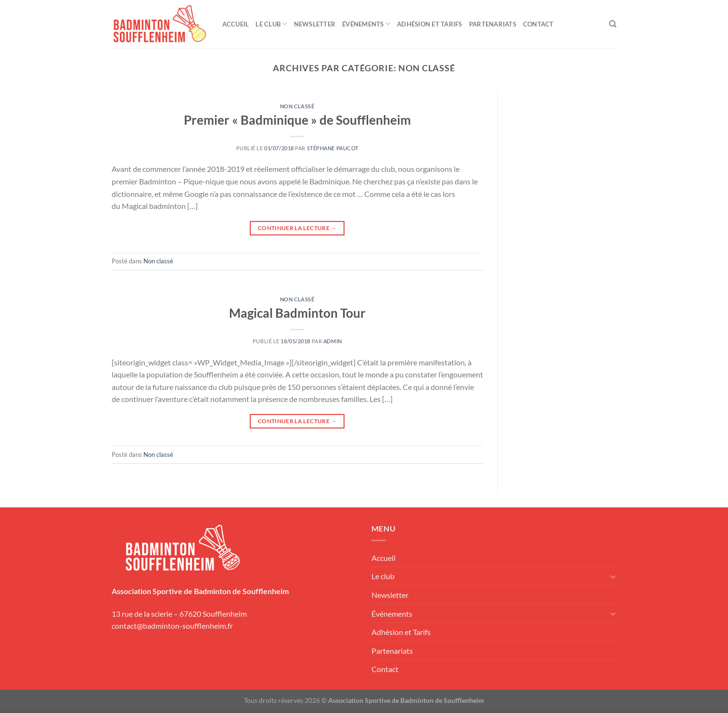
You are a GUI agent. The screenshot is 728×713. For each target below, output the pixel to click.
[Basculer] (613, 576)
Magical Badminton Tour (297, 313)
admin (333, 341)
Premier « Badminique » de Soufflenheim (297, 120)
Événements (366, 24)
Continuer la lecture (297, 228)
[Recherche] (613, 24)
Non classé (297, 106)
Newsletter (315, 24)
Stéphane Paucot (333, 148)
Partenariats (493, 24)
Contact (538, 24)
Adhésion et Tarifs (430, 24)
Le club (271, 24)
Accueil (236, 24)
